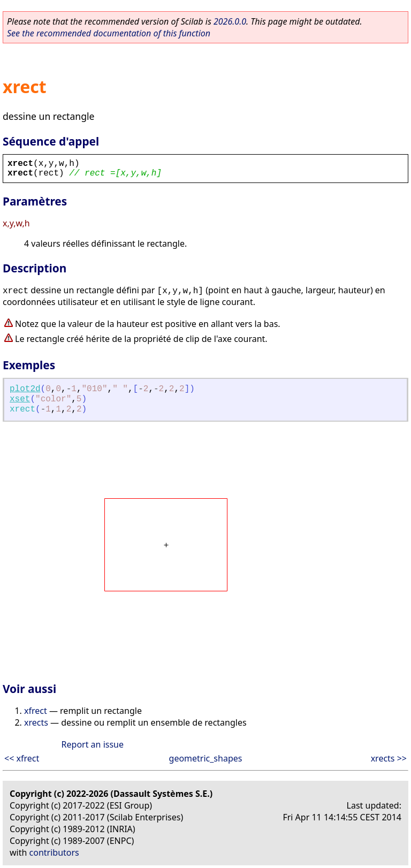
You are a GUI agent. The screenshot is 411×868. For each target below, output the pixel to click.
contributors (54, 852)
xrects (36, 722)
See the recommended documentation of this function (109, 33)
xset (20, 399)
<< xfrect (22, 758)
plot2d (25, 389)
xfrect (36, 711)
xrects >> (389, 758)
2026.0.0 (230, 21)
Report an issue (93, 744)
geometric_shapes (206, 758)
